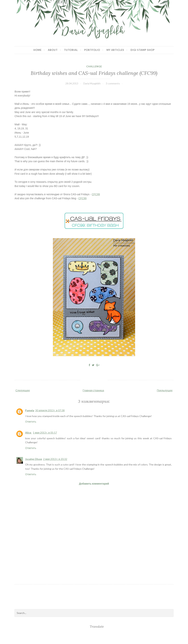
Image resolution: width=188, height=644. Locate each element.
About (53, 50)
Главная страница (93, 390)
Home (37, 50)
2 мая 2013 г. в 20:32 (55, 459)
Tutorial (71, 50)
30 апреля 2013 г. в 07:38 (50, 410)
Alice (28, 433)
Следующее (23, 390)
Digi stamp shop (143, 50)
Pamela (30, 410)
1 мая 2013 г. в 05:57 (45, 433)
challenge (94, 66)
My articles (115, 50)
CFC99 (96, 194)
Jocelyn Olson (34, 459)
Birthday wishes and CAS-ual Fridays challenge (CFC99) (94, 73)
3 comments (113, 83)
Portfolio (92, 50)
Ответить (31, 422)
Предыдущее (165, 390)
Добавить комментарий (94, 484)
